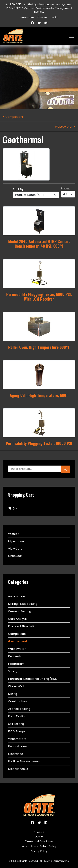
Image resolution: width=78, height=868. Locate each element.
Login (54, 18)
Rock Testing (17, 716)
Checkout (15, 556)
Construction (17, 701)
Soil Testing (16, 724)
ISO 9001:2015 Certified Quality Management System (38, 4)
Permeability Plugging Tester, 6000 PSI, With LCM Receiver (39, 296)
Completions (15, 117)
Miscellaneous (18, 769)
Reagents (15, 656)
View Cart (15, 549)
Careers (42, 18)
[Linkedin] (46, 23)
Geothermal (17, 641)
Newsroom (27, 18)
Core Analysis (18, 619)
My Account (17, 541)
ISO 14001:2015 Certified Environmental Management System (39, 10)
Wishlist (13, 534)
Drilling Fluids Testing (23, 604)
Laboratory (16, 664)
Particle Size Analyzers (24, 761)
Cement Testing (20, 611)
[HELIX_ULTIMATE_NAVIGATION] (71, 36)
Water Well (16, 686)
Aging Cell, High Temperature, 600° (39, 395)
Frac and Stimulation (23, 626)
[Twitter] (39, 23)
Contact (39, 832)
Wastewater (64, 127)
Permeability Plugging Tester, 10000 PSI (39, 443)
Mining (13, 694)
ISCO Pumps (17, 731)
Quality (39, 837)
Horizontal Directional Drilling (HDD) (33, 679)
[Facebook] (32, 23)
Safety (13, 671)
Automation (16, 596)
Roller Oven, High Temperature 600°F (39, 347)
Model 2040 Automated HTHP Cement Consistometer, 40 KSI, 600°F (39, 244)
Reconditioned (18, 746)
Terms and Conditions (39, 841)
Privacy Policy (39, 851)
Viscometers (17, 739)
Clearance (16, 754)
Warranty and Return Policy (39, 846)
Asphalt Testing (19, 709)
